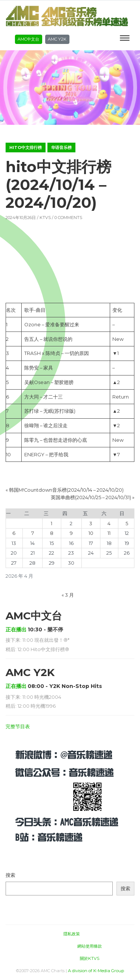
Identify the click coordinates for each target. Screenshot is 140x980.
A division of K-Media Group (96, 971)
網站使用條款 (90, 946)
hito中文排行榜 (26, 148)
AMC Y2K (57, 39)
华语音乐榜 (61, 148)
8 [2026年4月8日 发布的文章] (52, 533)
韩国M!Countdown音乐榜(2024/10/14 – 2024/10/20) (66, 490)
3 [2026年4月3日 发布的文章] (91, 524)
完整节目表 (18, 727)
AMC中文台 (28, 39)
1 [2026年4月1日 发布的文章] (52, 524)
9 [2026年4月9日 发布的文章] (71, 533)
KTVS (45, 218)
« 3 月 (68, 595)
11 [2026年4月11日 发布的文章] (109, 533)
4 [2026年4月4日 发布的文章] (109, 524)
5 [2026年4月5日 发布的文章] (127, 524)
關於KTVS (90, 958)
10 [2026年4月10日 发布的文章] (91, 533)
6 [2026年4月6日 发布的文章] (14, 533)
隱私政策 (72, 934)
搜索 (10, 875)
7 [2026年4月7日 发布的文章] (33, 533)
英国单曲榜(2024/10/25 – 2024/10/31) (91, 497)
